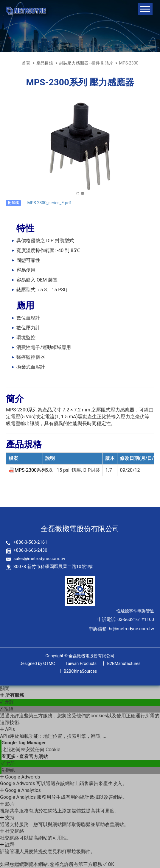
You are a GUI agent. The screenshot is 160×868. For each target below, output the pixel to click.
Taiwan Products (81, 663)
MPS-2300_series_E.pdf (49, 203)
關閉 (5, 689)
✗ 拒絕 (7, 709)
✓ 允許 (7, 702)
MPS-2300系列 (30, 470)
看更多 (9, 756)
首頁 (26, 63)
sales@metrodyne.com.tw (39, 559)
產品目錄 (45, 63)
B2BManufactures (124, 663)
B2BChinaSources (80, 671)
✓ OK (109, 864)
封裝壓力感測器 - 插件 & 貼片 (86, 63)
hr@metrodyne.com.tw (131, 629)
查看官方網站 (34, 756)
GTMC (37, 663)
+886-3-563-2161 (30, 542)
